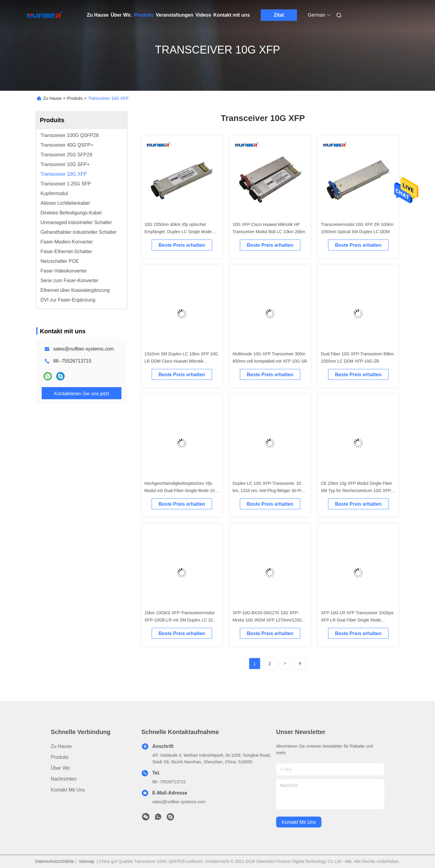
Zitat (279, 15)
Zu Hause (98, 15)
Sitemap (87, 861)
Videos (203, 15)
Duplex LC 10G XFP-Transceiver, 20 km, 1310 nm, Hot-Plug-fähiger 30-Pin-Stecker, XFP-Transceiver (269, 491)
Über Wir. (121, 15)
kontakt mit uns (299, 822)
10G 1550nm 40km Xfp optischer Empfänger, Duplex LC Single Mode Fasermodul (178, 232)
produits (60, 757)
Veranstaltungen (175, 15)
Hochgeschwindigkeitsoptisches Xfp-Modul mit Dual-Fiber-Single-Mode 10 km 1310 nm (180, 491)
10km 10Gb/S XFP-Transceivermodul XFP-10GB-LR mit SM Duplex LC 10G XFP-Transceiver (180, 620)
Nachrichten (64, 779)
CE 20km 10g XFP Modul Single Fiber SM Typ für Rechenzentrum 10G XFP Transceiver (356, 491)
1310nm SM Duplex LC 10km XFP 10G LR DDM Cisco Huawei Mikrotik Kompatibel (181, 361)
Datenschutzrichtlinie (55, 861)
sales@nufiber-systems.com (84, 349)
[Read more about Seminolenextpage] (285, 664)
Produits (144, 15)
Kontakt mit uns (232, 15)
